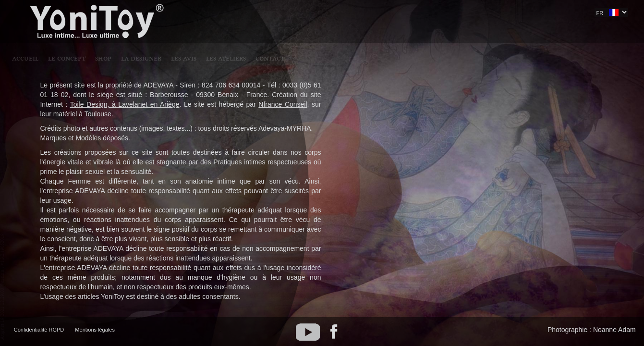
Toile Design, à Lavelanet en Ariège (125, 104)
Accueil (188, 13)
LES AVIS (347, 13)
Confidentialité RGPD (39, 330)
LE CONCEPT (230, 13)
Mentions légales (95, 330)
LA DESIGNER (304, 13)
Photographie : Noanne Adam (592, 330)
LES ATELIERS (389, 13)
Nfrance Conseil (283, 104)
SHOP (267, 13)
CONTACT (433, 13)
